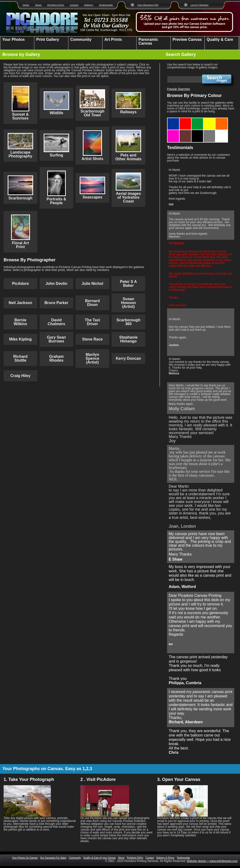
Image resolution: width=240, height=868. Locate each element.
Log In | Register (200, 5)
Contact (74, 5)
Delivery (89, 5)
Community (75, 858)
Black (197, 132)
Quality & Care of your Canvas (99, 858)
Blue (174, 120)
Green (197, 120)
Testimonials (106, 5)
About (38, 5)
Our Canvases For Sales (53, 858)
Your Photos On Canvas (25, 858)
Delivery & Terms (165, 858)
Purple (174, 132)
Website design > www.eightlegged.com (212, 861)
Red (186, 120)
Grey (210, 132)
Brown (186, 132)
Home (26, 5)
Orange (222, 120)
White (222, 132)
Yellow (210, 120)
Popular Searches (178, 89)
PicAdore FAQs (56, 5)
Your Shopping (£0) (148, 5)
